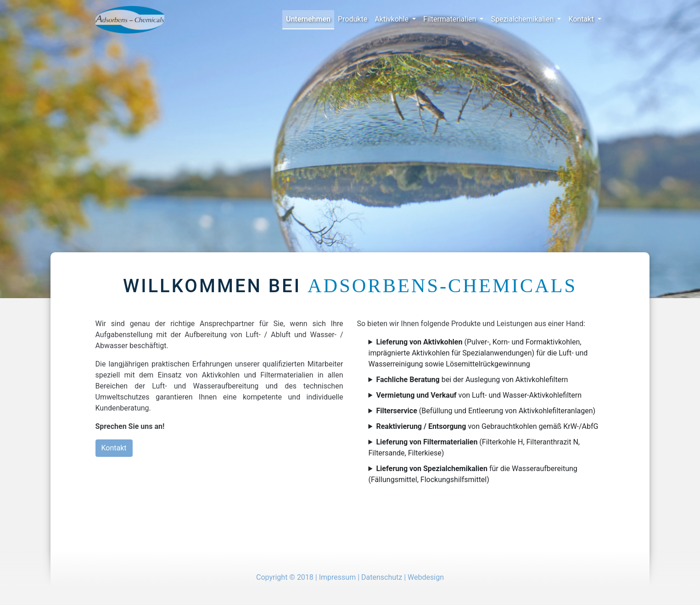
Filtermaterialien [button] (451, 19)
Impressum (338, 577)
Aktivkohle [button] (392, 19)
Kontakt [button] (582, 19)
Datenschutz (382, 577)
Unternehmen (308, 19)
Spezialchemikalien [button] (523, 19)
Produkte (353, 19)
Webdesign (426, 577)
